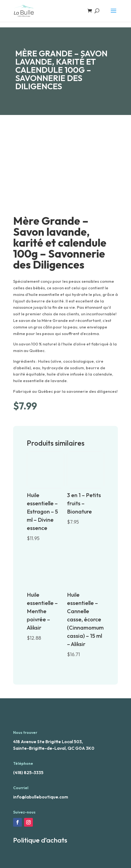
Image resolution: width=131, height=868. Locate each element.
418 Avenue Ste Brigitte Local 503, (48, 742)
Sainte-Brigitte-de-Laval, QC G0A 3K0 (54, 748)
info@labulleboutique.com (41, 797)
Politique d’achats (40, 840)
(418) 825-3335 (28, 772)
